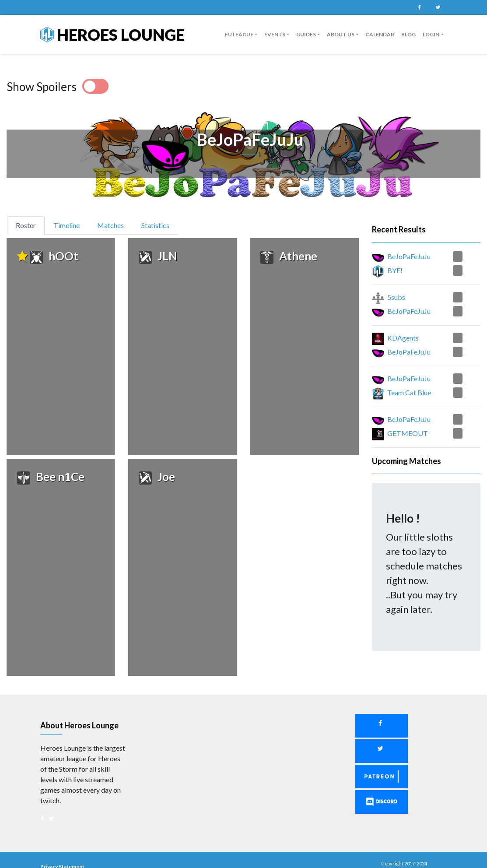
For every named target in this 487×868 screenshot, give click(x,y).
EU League (239, 34)
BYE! (395, 270)
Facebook (420, 7)
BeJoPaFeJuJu (409, 256)
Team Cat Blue (409, 392)
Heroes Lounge (112, 35)
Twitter (438, 7)
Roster (30, 225)
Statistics (155, 225)
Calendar (380, 34)
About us (341, 34)
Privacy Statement (62, 854)
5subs (396, 297)
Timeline (67, 225)
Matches (110, 225)
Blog (408, 34)
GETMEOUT (408, 433)
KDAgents (403, 338)
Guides (306, 34)
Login (431, 34)
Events (275, 34)
